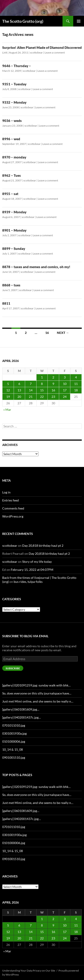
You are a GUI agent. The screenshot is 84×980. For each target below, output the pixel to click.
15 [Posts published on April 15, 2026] (42, 390)
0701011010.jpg (14, 725)
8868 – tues (11, 285)
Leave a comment (55, 52)
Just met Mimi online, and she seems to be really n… (38, 701)
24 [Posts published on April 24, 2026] (65, 397)
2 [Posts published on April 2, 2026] (53, 377)
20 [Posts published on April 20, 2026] (19, 397)
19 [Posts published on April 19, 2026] (8, 397)
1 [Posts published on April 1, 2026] (42, 377)
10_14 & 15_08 (13, 749)
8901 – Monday (14, 230)
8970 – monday (14, 157)
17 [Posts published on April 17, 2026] (65, 390)
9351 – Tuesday (14, 84)
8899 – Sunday (14, 249)
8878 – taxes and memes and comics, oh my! (36, 267)
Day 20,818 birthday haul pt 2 (43, 545)
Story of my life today (37, 562)
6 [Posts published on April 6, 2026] (19, 384)
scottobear (36, 52)
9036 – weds (12, 121)
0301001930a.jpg (14, 733)
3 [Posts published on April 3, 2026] (65, 377)
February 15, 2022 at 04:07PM (32, 570)
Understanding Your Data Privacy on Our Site (29, 971)
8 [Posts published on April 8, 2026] (42, 384)
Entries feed (11, 500)
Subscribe (13, 668)
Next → (63, 333)
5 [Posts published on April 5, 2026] (8, 384)
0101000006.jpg (14, 741)
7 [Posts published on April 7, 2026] (31, 384)
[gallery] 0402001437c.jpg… (22, 717)
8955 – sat (10, 194)
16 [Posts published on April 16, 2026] (53, 390)
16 (47, 333)
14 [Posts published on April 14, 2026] (31, 390)
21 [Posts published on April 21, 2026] (31, 397)
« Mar (7, 410)
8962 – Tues (12, 175)
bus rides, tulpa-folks (28, 582)
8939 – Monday (14, 212)
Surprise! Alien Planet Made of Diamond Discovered (42, 47)
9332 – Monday (14, 102)
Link (5, 52)
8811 (6, 303)
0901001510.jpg (14, 757)
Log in (6, 492)
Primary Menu (79, 21)
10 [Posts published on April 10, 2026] (65, 384)
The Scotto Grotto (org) (23, 21)
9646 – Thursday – (17, 66)
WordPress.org (13, 516)
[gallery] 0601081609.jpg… (21, 709)
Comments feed (13, 508)
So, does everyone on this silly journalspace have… (37, 693)
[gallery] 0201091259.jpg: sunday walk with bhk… (36, 685)
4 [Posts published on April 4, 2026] (76, 377)
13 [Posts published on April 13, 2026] (19, 390)
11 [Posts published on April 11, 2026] (76, 384)
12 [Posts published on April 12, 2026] (8, 390)
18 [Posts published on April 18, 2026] (76, 390)
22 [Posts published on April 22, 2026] (42, 397)
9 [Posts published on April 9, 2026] (53, 384)
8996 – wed (11, 139)
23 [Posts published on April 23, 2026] (53, 397)
